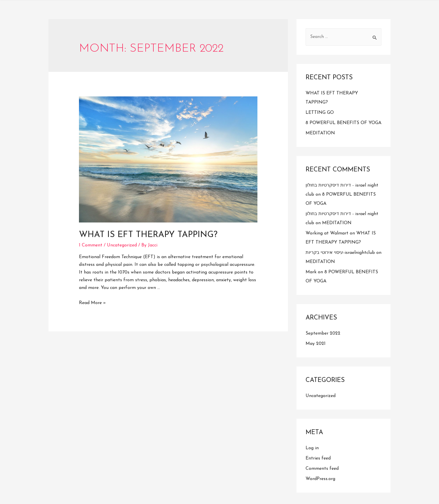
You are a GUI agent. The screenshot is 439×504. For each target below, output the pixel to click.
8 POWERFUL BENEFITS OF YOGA (344, 123)
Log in (312, 448)
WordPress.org (320, 479)
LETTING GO (320, 113)
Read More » (92, 303)
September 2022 (323, 333)
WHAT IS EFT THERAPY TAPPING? (148, 235)
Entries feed (318, 458)
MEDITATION (320, 133)
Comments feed (322, 469)
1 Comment (91, 245)
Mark (311, 272)
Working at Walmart (327, 233)
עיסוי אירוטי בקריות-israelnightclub (340, 253)
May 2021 (316, 344)
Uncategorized (122, 245)
